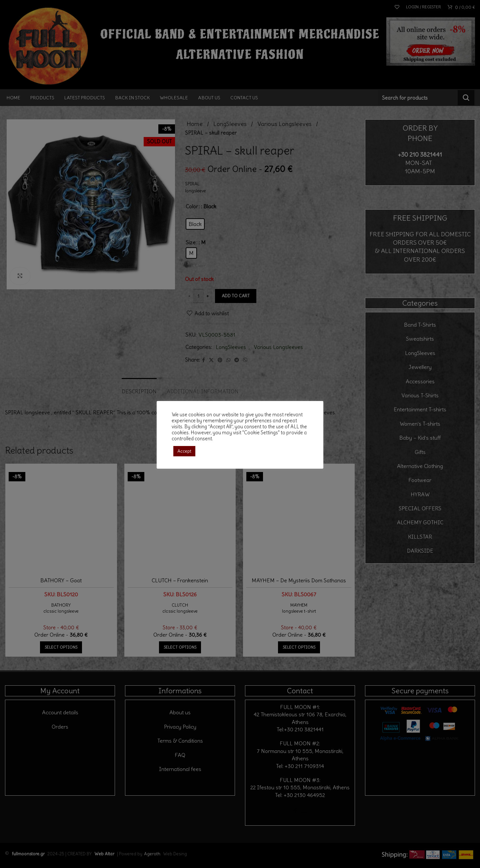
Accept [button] (184, 451)
